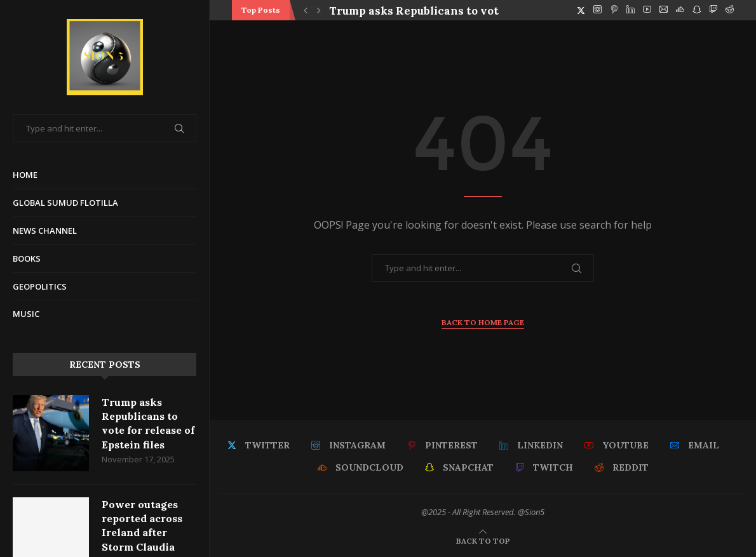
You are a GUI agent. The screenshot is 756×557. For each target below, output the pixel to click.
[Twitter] (581, 10)
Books (27, 258)
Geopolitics (40, 286)
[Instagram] (597, 10)
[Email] (664, 10)
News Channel (45, 231)
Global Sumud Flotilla (65, 203)
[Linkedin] (631, 10)
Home (25, 175)
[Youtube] (647, 10)
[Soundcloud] (680, 10)
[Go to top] (483, 540)
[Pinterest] (614, 10)
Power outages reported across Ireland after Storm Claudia (142, 526)
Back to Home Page (483, 322)
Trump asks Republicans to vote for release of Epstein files (148, 423)
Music (26, 314)
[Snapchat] (697, 10)
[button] (306, 10)
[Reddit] (730, 10)
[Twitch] (713, 10)
